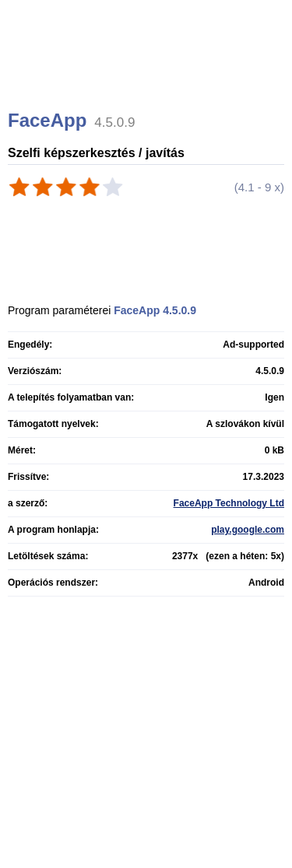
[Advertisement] (148, 74)
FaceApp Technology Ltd (229, 503)
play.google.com (248, 530)
